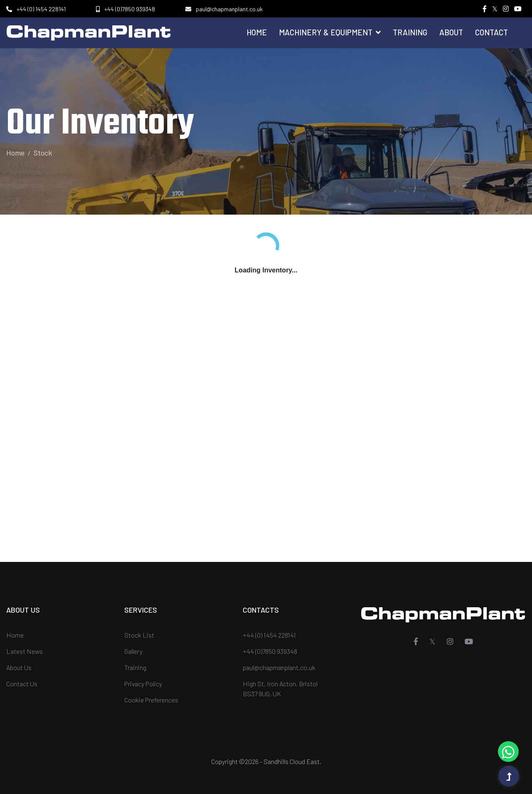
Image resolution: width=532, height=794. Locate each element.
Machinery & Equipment (330, 32)
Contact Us (22, 684)
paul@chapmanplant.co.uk (229, 9)
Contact (491, 32)
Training (410, 32)
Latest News (25, 651)
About (451, 32)
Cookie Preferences (151, 700)
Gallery (133, 651)
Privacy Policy (143, 684)
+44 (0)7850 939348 (130, 9)
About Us (19, 667)
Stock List (139, 635)
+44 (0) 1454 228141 (41, 9)
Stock (43, 153)
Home (257, 32)
